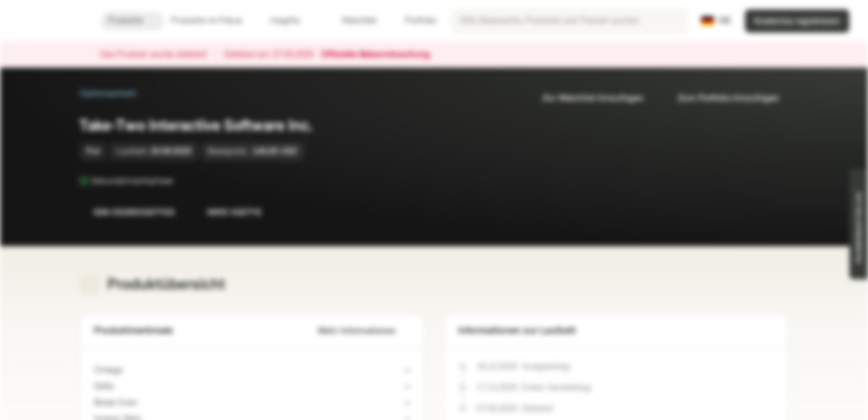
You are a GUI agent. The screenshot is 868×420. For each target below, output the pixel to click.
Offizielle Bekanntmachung (381, 55)
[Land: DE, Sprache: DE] (716, 21)
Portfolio (414, 21)
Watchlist (352, 21)
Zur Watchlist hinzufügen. (587, 98)
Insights (292, 21)
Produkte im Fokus (213, 21)
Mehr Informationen (364, 331)
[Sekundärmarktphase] (181, 181)
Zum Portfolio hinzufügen (722, 98)
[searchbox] (570, 21)
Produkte (132, 21)
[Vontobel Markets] (50, 21)
